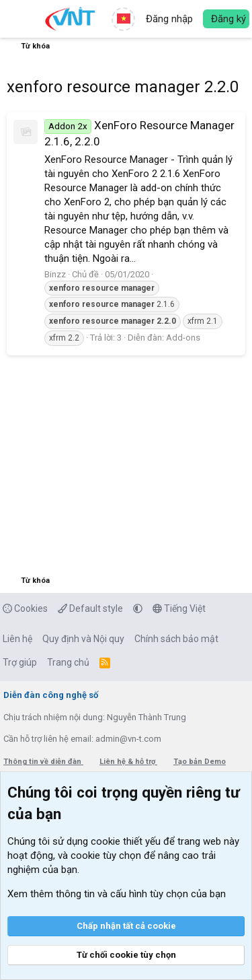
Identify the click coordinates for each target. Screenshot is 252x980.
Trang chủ (68, 662)
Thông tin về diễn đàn (43, 762)
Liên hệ (17, 639)
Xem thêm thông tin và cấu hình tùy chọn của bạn (117, 894)
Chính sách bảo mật (176, 639)
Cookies (25, 608)
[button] (18, 19)
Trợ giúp (20, 662)
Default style (90, 608)
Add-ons (183, 338)
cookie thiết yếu (126, 841)
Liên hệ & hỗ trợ (128, 762)
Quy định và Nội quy (83, 639)
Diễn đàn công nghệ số (51, 695)
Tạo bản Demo (200, 762)
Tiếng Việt (179, 608)
